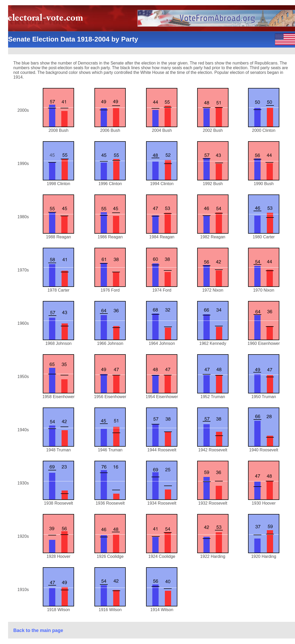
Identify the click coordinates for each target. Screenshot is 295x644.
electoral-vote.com (47, 19)
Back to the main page (38, 630)
